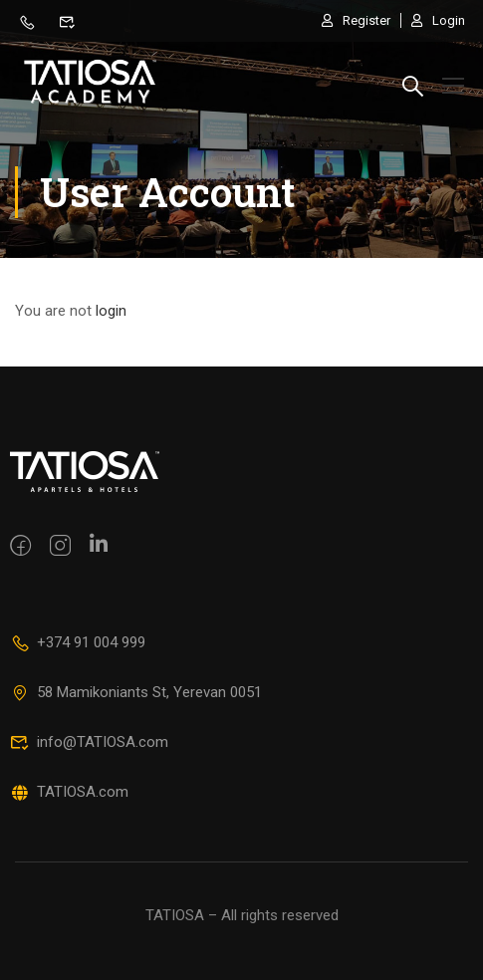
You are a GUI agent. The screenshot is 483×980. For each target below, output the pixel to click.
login (111, 313)
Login (438, 20)
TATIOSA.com (69, 792)
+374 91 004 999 (78, 642)
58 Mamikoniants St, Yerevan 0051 (136, 692)
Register (356, 20)
